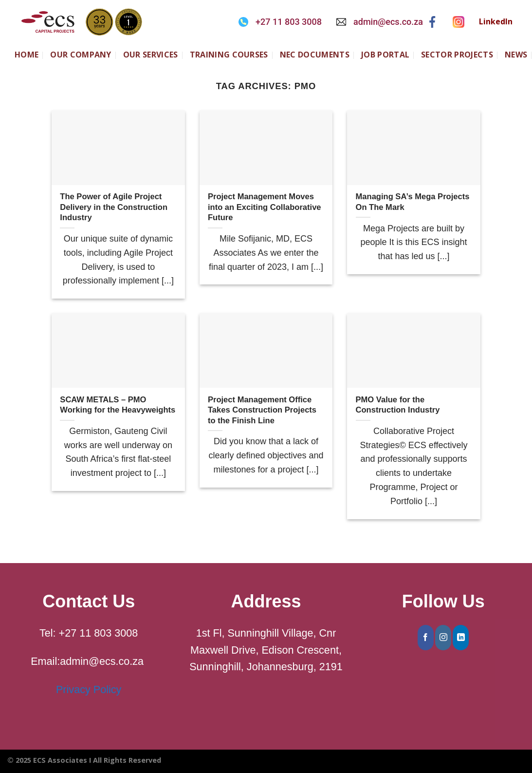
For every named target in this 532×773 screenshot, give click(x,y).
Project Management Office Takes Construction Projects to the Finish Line (262, 410)
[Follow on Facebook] (426, 638)
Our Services (151, 55)
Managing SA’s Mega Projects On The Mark (413, 202)
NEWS (516, 55)
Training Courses (229, 55)
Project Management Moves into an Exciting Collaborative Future (265, 207)
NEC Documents (315, 55)
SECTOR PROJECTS (457, 55)
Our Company (81, 55)
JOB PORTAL (385, 55)
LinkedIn (496, 21)
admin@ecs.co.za (388, 22)
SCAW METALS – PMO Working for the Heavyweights (118, 405)
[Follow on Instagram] (443, 638)
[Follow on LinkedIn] (461, 638)
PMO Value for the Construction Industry (398, 405)
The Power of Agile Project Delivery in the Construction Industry (114, 207)
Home (27, 55)
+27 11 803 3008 (289, 22)
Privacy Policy (89, 689)
